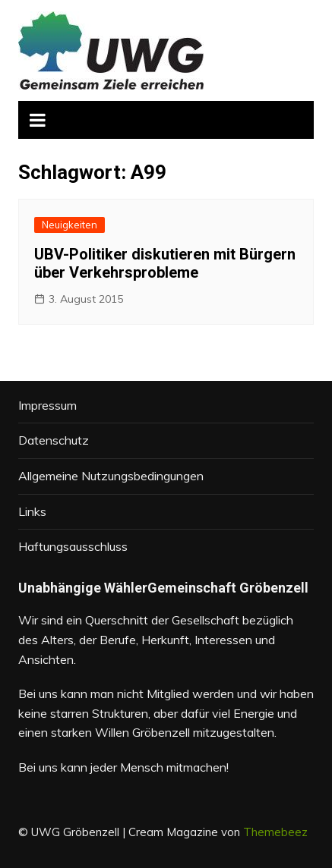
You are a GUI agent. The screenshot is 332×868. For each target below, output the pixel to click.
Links (32, 511)
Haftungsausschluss (73, 546)
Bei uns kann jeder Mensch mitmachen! (123, 767)
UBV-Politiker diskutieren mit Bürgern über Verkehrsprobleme (165, 263)
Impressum (47, 405)
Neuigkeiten (70, 225)
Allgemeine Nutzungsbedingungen (111, 476)
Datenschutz (54, 440)
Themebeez (275, 832)
